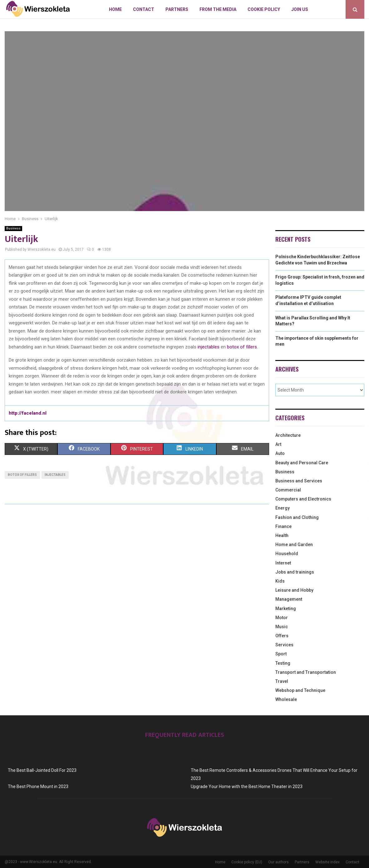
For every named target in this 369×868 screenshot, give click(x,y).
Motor (282, 618)
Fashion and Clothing (297, 517)
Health (282, 535)
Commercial (288, 490)
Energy (283, 508)
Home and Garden (294, 545)
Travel (282, 681)
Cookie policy (264, 9)
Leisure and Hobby (294, 590)
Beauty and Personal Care (302, 463)
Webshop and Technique (300, 690)
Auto (280, 453)
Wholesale (286, 699)
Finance (283, 526)
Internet (283, 563)
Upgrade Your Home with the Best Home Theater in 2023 (247, 787)
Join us (300, 9)
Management (289, 599)
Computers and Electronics (303, 499)
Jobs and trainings (295, 572)
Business (13, 228)
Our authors (278, 862)
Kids (280, 581)
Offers (282, 636)
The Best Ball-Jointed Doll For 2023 (42, 770)
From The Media (218, 9)
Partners (177, 9)
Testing (283, 663)
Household (287, 554)
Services (284, 645)
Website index (327, 862)
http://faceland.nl (28, 413)
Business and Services (299, 481)
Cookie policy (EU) (247, 862)
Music (282, 627)
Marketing (286, 609)
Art (278, 444)
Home (115, 9)
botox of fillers (242, 347)
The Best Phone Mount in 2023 (38, 787)
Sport (281, 654)
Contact (144, 9)
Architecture (288, 435)
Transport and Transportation (306, 672)
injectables (209, 347)
